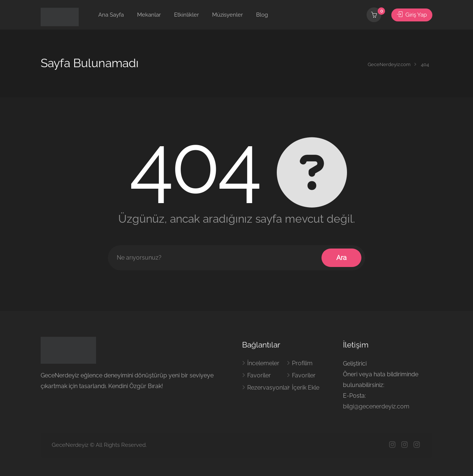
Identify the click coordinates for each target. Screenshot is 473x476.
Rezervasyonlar (268, 388)
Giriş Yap (412, 15)
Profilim (302, 363)
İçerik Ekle (306, 388)
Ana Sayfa (111, 15)
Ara (341, 258)
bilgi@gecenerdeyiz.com (376, 406)
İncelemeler (263, 363)
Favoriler (259, 375)
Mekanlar (149, 15)
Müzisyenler (227, 15)
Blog (262, 15)
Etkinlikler (186, 15)
